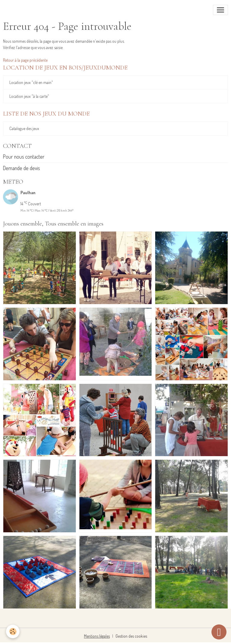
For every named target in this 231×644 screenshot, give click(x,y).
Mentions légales (97, 636)
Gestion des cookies (131, 636)
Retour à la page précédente (25, 60)
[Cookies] (13, 632)
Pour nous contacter (24, 157)
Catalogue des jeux (24, 128)
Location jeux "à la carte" (29, 96)
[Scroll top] (219, 632)
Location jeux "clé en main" (31, 82)
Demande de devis (22, 168)
